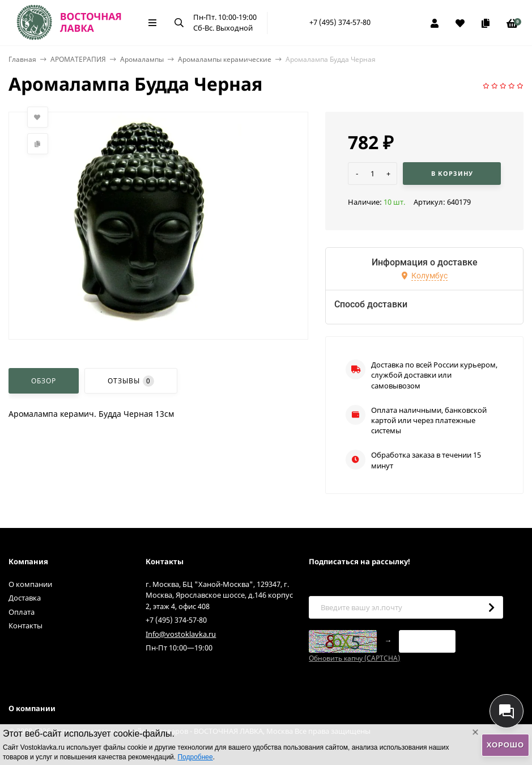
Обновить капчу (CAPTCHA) (354, 658)
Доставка (25, 598)
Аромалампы (142, 59)
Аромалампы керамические (225, 59)
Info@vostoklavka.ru (181, 634)
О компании (30, 584)
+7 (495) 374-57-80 (340, 22)
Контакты (25, 625)
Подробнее (195, 757)
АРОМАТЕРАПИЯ (78, 59)
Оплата (22, 612)
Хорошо (505, 745)
